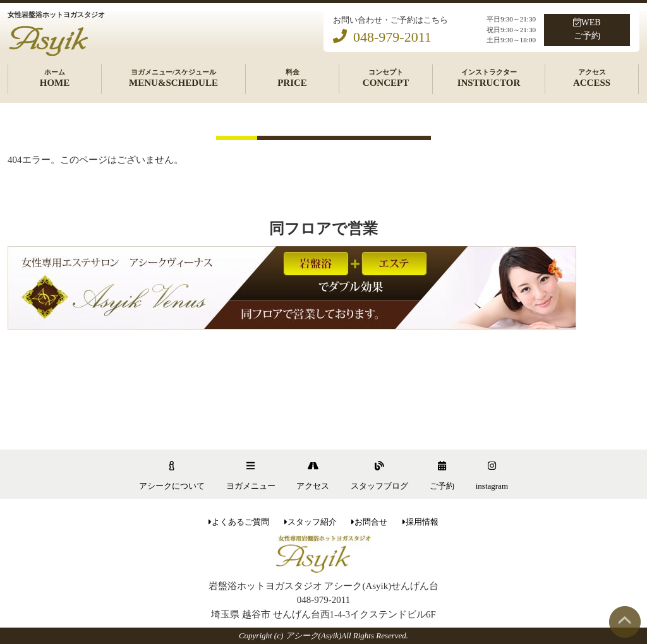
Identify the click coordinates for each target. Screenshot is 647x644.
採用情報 (420, 522)
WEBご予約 (587, 29)
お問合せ (369, 522)
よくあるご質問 (239, 522)
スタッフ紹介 (311, 522)
